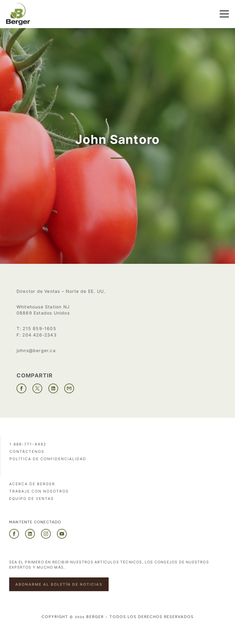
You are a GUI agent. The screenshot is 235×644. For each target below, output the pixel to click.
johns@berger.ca (36, 350)
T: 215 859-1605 (36, 328)
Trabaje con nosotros (39, 491)
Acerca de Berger (32, 484)
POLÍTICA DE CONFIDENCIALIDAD (48, 459)
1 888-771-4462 (28, 444)
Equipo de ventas (32, 498)
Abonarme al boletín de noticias (59, 584)
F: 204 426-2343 (37, 335)
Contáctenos (27, 451)
